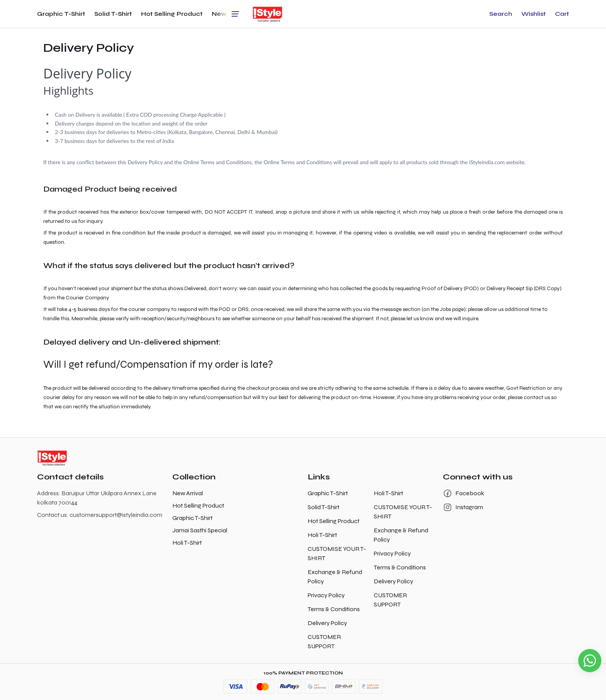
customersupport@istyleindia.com (116, 515)
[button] (501, 14)
